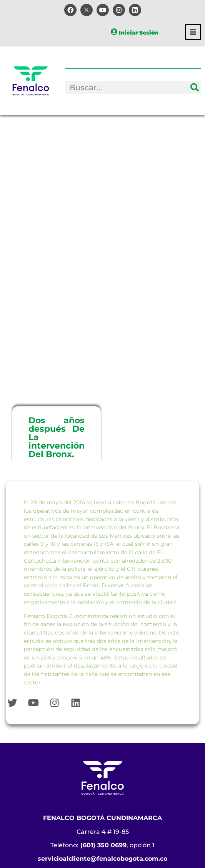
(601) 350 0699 (103, 845)
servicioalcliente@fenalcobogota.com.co (102, 859)
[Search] (195, 88)
